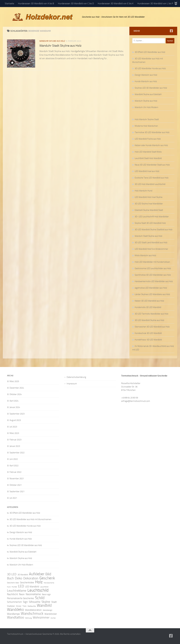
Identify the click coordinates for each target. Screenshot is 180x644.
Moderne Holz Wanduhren (146, 126)
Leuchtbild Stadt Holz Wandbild (148, 158)
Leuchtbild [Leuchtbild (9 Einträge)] (44, 587)
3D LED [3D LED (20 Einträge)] (12, 574)
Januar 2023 (15, 446)
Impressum (72, 384)
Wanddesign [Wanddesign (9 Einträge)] (48, 610)
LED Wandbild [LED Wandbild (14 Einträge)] (32, 587)
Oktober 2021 (16, 485)
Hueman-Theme (45, 638)
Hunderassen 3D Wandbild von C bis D (76, 3)
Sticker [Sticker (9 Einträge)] (19, 606)
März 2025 (14, 381)
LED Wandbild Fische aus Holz (148, 139)
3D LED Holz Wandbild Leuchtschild (150, 184)
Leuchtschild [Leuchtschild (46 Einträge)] (38, 590)
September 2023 (17, 414)
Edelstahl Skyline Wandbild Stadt (149, 210)
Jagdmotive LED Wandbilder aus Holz (151, 288)
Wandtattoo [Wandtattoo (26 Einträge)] (16, 617)
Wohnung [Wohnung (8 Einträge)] (28, 618)
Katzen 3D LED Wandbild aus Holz (149, 301)
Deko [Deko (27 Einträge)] (19, 578)
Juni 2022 (14, 459)
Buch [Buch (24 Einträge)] (10, 578)
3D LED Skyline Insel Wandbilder (149, 204)
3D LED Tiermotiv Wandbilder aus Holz (152, 314)
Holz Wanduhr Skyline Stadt (147, 119)
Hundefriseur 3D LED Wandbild (148, 340)
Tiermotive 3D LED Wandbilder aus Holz (152, 132)
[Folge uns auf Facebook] (171, 31)
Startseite (9, 3)
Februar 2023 (15, 440)
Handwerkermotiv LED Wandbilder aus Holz (154, 281)
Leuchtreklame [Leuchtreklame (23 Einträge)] (17, 591)
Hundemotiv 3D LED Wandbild (148, 307)
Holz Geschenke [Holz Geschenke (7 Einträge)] (49, 583)
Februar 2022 (15, 472)
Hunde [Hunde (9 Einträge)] (14, 587)
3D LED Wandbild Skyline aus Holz (149, 320)
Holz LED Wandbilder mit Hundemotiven (152, 262)
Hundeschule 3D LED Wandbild (148, 333)
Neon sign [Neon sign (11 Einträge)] (46, 594)
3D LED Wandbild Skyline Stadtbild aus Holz (154, 230)
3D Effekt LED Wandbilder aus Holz (150, 52)
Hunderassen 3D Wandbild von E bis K (116, 3)
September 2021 (17, 491)
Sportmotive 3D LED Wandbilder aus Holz (153, 275)
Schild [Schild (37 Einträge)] (40, 598)
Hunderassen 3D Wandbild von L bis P (155, 3)
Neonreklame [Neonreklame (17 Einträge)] (33, 594)
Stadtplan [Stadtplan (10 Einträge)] (11, 606)
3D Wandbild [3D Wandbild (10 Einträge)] (23, 575)
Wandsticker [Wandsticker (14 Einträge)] (51, 614)
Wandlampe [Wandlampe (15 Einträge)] (13, 614)
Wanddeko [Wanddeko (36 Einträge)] (15, 609)
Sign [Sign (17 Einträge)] (25, 602)
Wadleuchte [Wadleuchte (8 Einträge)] (32, 606)
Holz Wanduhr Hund (144, 191)
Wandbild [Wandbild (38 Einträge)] (44, 605)
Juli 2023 (13, 427)
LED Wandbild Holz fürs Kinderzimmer (151, 249)
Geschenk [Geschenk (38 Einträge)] (47, 578)
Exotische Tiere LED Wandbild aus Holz (152, 178)
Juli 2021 (13, 498)
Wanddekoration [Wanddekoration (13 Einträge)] (33, 610)
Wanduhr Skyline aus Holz (52, 41)
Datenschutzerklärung (76, 377)
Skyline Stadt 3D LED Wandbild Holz (150, 223)
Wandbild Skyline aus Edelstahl (148, 94)
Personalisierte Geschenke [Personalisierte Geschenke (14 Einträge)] (20, 598)
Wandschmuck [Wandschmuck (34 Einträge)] (32, 614)
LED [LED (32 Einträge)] (21, 586)
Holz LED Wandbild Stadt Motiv (148, 152)
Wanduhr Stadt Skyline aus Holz (60, 46)
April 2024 (14, 401)
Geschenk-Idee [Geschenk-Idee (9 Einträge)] (13, 583)
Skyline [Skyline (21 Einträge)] (46, 602)
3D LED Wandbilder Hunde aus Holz (150, 68)
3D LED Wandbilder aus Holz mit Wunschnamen (30, 519)
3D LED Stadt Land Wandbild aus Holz (151, 243)
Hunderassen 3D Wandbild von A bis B (36, 3)
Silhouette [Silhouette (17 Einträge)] (35, 602)
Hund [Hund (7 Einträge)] (9, 587)
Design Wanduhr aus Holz (146, 75)
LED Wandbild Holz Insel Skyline (149, 197)
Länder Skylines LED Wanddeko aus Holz (152, 294)
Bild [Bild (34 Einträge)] (48, 574)
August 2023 (15, 420)
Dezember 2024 (17, 388)
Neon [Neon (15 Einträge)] (22, 594)
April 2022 (14, 466)
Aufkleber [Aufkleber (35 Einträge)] (37, 574)
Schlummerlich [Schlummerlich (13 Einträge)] (14, 602)
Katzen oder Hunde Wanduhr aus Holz (151, 145)
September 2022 (17, 453)
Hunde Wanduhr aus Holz (146, 81)
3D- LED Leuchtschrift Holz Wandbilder (152, 217)
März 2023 (14, 433)
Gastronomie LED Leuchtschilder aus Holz (153, 268)
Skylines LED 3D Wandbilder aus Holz (151, 88)
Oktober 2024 (16, 394)
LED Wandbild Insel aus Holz (147, 171)
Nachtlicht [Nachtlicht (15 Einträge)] (12, 594)
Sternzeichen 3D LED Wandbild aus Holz (152, 327)
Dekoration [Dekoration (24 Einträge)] (31, 578)
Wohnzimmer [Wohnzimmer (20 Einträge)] (41, 618)
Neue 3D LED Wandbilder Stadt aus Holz (152, 165)
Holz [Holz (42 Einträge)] (39, 582)
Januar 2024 (15, 407)
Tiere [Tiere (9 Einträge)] (24, 606)
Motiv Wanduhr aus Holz (145, 255)
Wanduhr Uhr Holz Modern (146, 107)
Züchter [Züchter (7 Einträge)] (53, 618)
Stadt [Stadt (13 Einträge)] (54, 602)
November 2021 (17, 479)
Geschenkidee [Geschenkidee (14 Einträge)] (27, 582)
